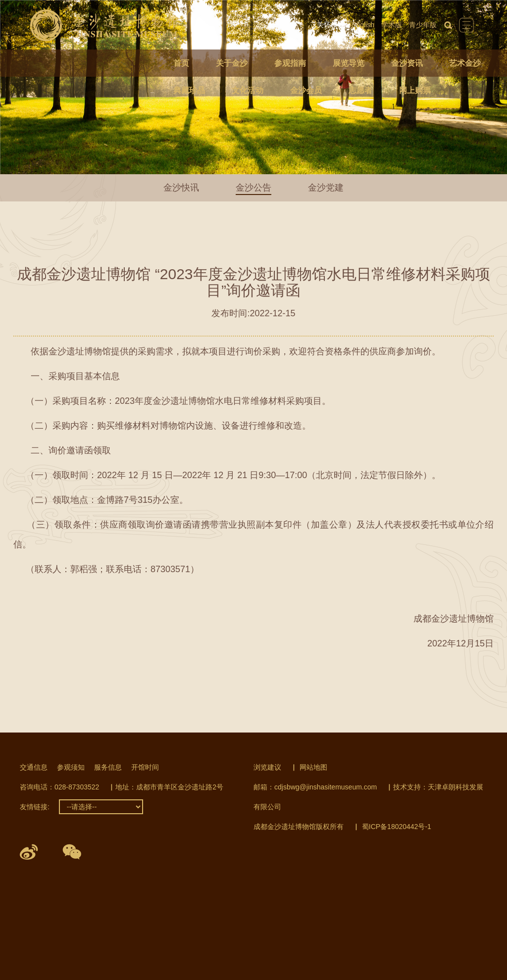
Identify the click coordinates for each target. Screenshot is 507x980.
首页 (181, 63)
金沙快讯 (181, 188)
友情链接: (35, 807)
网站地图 (313, 767)
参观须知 (71, 767)
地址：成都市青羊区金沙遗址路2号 (169, 787)
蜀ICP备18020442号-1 (397, 827)
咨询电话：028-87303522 (59, 787)
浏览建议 (267, 767)
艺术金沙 (465, 63)
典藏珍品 (189, 90)
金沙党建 (326, 188)
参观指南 (290, 63)
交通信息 (34, 767)
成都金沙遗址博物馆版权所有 (299, 827)
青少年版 (423, 25)
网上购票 (415, 90)
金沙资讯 (407, 63)
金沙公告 (253, 188)
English (363, 25)
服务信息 (108, 767)
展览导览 (349, 63)
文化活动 (248, 90)
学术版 (392, 25)
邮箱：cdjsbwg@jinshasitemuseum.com (315, 787)
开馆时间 (145, 767)
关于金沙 (232, 63)
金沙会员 (306, 90)
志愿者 (360, 90)
